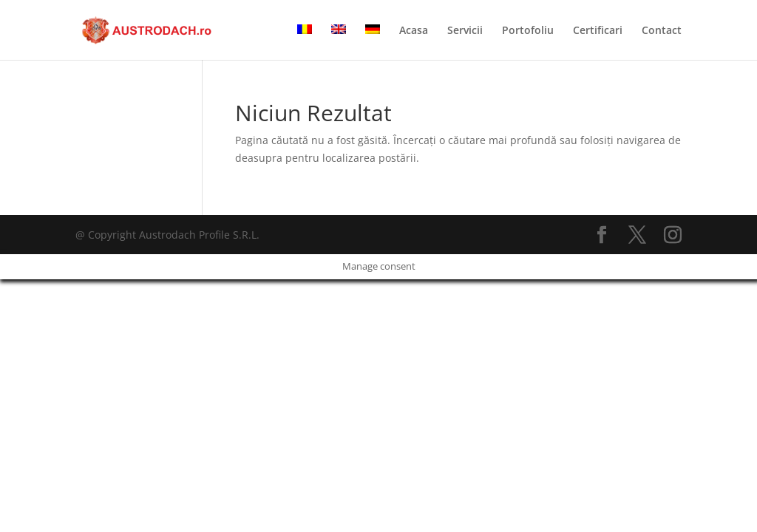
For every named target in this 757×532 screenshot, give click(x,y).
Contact (662, 31)
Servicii (465, 31)
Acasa (414, 31)
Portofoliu (528, 31)
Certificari (598, 31)
